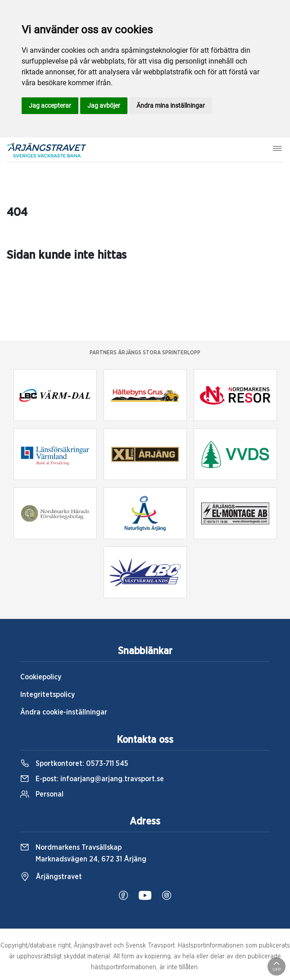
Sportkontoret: (74, 764)
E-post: (92, 779)
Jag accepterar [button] (50, 105)
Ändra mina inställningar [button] (171, 105)
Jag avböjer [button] (104, 105)
